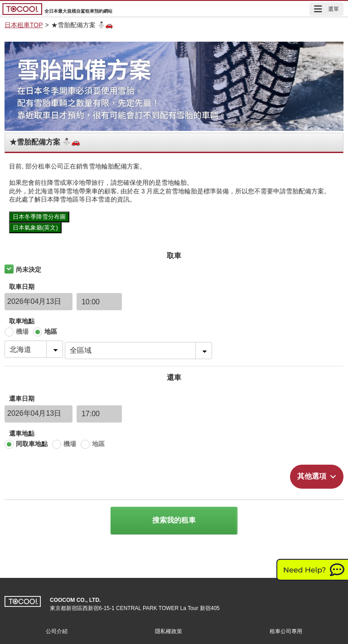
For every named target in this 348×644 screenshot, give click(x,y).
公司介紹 (57, 631)
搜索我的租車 (174, 520)
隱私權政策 (169, 631)
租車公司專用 (286, 631)
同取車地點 (32, 444)
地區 (51, 332)
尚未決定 (29, 269)
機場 (22, 332)
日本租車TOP (24, 25)
